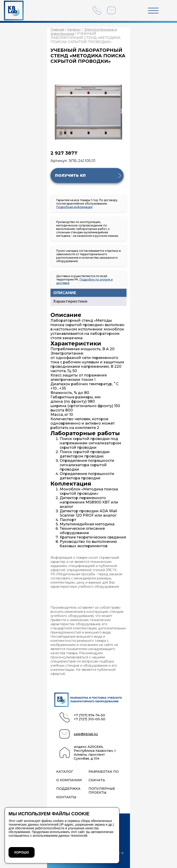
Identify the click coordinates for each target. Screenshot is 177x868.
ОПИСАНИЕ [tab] (65, 293)
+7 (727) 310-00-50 (90, 719)
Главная (57, 29)
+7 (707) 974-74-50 (89, 715)
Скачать (97, 780)
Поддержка (68, 789)
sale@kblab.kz (86, 734)
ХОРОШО (22, 852)
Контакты (66, 797)
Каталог (74, 29)
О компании (69, 780)
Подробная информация (74, 207)
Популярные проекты (102, 791)
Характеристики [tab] (70, 301)
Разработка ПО (104, 772)
